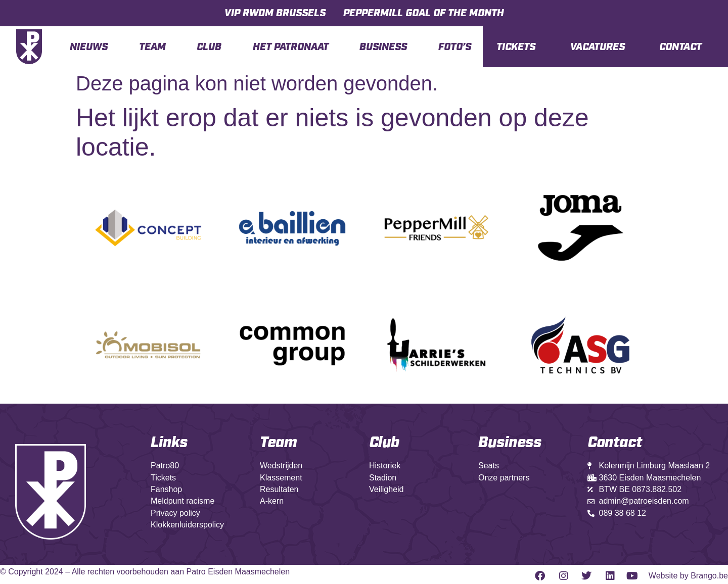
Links (169, 443)
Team (152, 47)
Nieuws (89, 47)
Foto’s (455, 47)
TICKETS (516, 47)
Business (383, 47)
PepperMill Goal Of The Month (424, 13)
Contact (680, 47)
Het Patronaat (291, 47)
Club (209, 47)
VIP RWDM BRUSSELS (275, 13)
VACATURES (598, 47)
